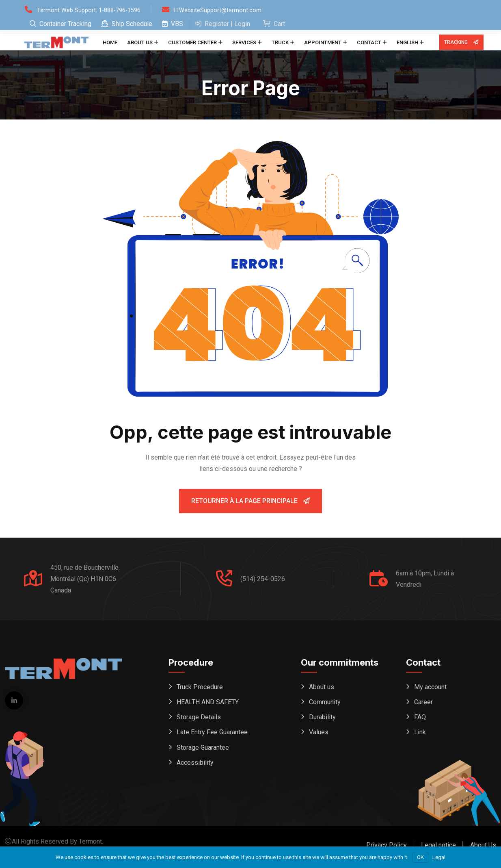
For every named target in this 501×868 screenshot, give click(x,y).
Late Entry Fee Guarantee (212, 735)
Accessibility (195, 766)
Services (244, 42)
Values (319, 735)
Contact (369, 42)
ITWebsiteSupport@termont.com (229, 10)
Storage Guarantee (203, 750)
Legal (439, 857)
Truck (280, 42)
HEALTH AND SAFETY (208, 703)
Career (423, 703)
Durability (322, 719)
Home (110, 42)
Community (325, 703)
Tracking (461, 42)
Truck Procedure (200, 687)
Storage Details (199, 719)
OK (420, 857)
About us (140, 42)
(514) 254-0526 (263, 579)
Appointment (323, 42)
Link (420, 735)
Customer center (192, 42)
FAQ (420, 719)
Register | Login (222, 24)
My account (430, 687)
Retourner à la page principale (250, 501)
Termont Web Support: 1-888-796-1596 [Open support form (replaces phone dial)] (93, 10)
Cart (274, 24)
